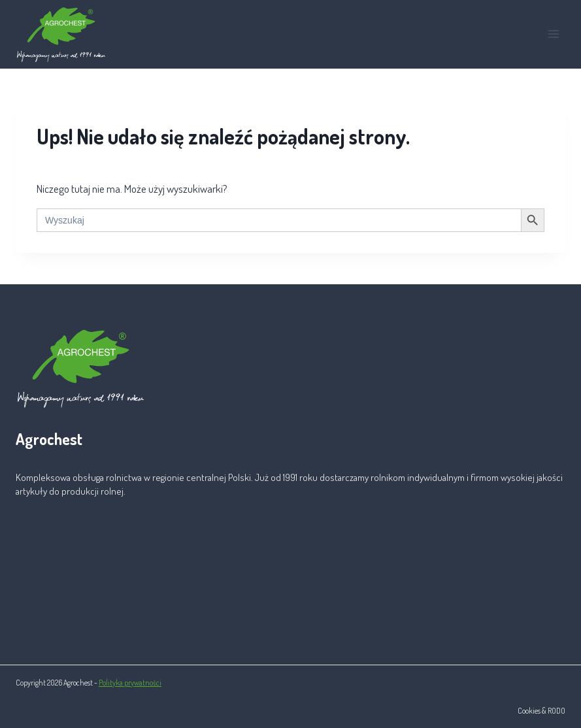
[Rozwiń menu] (553, 34)
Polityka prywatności (130, 683)
